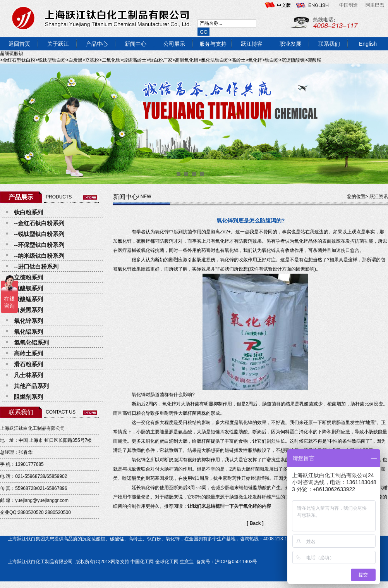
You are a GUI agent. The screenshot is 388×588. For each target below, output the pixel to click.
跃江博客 (252, 44)
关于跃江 (58, 44)
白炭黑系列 (28, 310)
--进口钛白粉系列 (36, 266)
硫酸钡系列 (28, 288)
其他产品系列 (31, 386)
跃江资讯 (379, 197)
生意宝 (187, 562)
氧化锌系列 (28, 321)
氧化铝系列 (28, 332)
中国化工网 (142, 562)
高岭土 (136, 539)
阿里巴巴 (375, 5)
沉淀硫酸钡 (94, 539)
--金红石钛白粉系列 (39, 223)
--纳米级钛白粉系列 (39, 256)
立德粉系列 (28, 277)
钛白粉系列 (28, 212)
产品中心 (97, 44)
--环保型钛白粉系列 (39, 245)
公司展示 (174, 44)
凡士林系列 (28, 375)
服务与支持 (213, 44)
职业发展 (290, 44)
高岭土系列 (28, 353)
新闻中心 (136, 44)
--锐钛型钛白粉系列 (39, 234)
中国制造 (349, 5)
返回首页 (19, 44)
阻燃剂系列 (28, 397)
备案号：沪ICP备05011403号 (226, 562)
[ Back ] (255, 523)
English (368, 44)
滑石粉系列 (28, 364)
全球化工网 (167, 562)
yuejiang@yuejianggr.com (42, 500)
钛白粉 (154, 539)
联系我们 (329, 44)
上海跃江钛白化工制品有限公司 (33, 428)
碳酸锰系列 (28, 299)
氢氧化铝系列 (31, 342)
